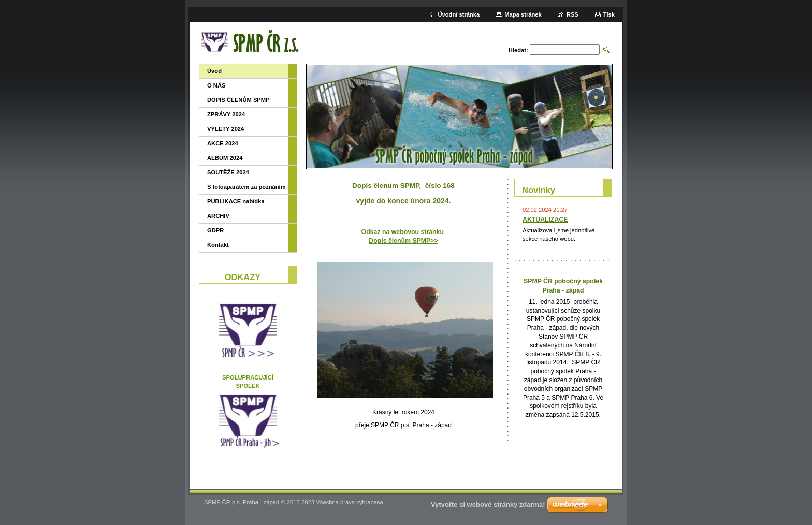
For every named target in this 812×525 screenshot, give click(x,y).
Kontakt (218, 245)
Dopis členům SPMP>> (403, 241)
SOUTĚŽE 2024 (228, 172)
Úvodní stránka (459, 14)
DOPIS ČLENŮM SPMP (238, 100)
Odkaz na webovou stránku (404, 232)
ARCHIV (218, 216)
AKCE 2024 (223, 143)
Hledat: (518, 50)
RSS (572, 14)
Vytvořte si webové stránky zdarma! (488, 505)
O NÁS (216, 85)
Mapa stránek (523, 14)
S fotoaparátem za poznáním (247, 187)
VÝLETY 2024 (226, 129)
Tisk (609, 14)
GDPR (215, 230)
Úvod (214, 71)
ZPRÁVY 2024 (226, 114)
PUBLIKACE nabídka (236, 201)
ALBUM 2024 (225, 158)
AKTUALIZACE (545, 220)
